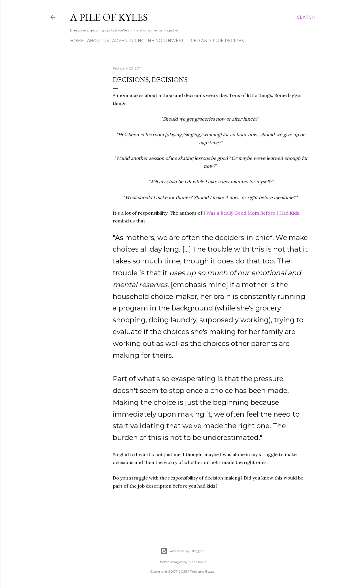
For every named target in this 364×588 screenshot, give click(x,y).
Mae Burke (197, 562)
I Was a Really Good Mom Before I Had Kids (251, 213)
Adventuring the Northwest (148, 41)
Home (77, 41)
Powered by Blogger (182, 551)
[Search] (306, 17)
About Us (98, 41)
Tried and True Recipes (215, 41)
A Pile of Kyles (109, 17)
